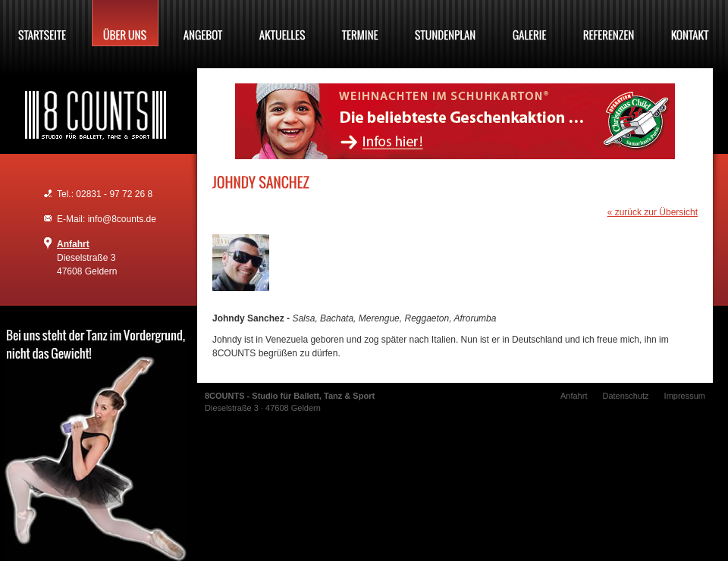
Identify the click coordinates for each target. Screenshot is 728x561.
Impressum (685, 396)
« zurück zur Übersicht (653, 212)
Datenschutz (625, 396)
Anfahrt (73, 244)
